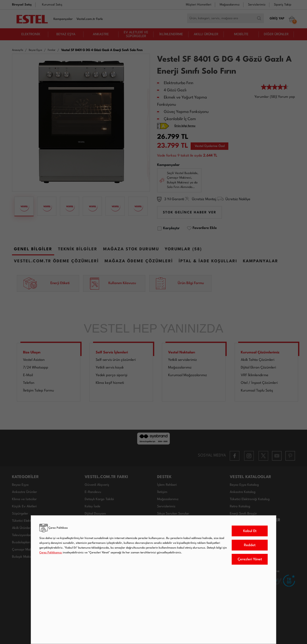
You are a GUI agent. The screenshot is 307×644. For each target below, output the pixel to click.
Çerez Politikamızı (51, 553)
